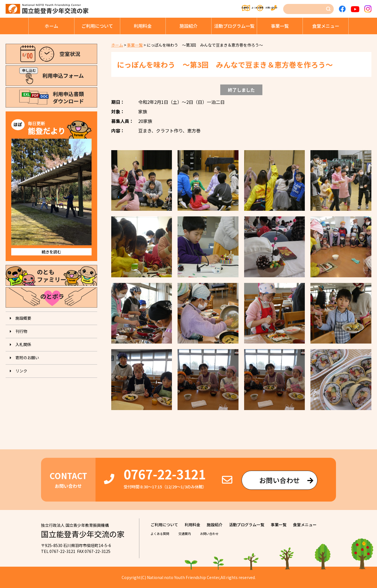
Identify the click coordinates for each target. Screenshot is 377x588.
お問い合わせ (268, 9)
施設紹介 (188, 26)
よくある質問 (229, 9)
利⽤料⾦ (143, 26)
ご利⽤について (97, 26)
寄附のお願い (27, 358)
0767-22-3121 (165, 474)
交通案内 (195, 9)
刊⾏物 (21, 331)
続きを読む (51, 252)
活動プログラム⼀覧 (234, 26)
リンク (21, 371)
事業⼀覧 (280, 26)
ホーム (51, 26)
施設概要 (23, 318)
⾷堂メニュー (326, 26)
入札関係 (23, 344)
